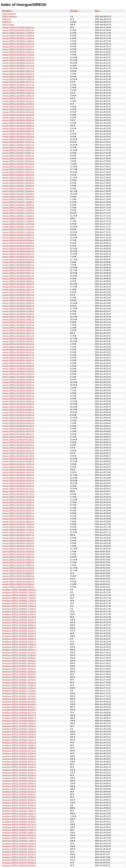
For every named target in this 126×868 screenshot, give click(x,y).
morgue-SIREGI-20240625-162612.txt (18, 30)
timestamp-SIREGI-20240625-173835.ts (19, 606)
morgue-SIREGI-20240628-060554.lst (18, 268)
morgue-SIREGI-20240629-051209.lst (18, 437)
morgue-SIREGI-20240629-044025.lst (18, 415)
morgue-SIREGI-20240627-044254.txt (18, 172)
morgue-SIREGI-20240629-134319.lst (18, 470)
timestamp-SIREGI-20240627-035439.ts (19, 663)
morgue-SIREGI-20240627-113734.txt (18, 227)
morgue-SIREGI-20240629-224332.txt (18, 549)
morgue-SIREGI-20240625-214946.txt (18, 41)
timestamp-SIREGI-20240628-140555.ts (19, 737)
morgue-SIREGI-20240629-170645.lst (18, 524)
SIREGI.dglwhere (10, 17)
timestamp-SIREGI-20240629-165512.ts (19, 835)
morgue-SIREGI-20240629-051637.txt (18, 451)
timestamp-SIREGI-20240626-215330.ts (19, 633)
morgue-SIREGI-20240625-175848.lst (18, 33)
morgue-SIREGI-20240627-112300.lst (18, 219)
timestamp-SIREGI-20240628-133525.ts (19, 729)
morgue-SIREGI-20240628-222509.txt (18, 380)
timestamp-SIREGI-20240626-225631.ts (19, 650)
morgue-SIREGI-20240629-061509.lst (18, 459)
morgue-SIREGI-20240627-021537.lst (18, 142)
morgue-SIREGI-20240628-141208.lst (18, 311)
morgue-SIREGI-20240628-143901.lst (18, 317)
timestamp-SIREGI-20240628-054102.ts (19, 715)
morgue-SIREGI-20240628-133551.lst (18, 295)
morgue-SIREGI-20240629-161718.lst (18, 491)
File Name (7, 11)
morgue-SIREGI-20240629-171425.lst (18, 530)
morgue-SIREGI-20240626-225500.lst (18, 120)
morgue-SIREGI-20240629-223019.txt (18, 543)
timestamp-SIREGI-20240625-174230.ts (19, 614)
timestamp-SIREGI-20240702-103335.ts (19, 854)
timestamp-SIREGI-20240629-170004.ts (19, 838)
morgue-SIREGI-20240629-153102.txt (18, 483)
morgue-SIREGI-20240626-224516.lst (18, 109)
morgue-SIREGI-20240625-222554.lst (18, 49)
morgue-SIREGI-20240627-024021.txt (18, 156)
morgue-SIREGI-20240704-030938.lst (18, 573)
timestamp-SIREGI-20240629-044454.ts (19, 794)
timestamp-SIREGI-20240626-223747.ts (19, 642)
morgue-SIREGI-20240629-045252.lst (18, 431)
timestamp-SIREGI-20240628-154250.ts (19, 753)
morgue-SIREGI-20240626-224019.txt (18, 90)
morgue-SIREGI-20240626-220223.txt (18, 74)
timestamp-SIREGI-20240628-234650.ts (19, 784)
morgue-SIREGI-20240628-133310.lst (18, 284)
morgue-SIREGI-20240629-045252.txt (18, 434)
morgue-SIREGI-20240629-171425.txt (18, 532)
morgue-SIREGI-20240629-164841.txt (18, 511)
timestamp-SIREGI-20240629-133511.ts (19, 811)
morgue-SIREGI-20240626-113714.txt (18, 68)
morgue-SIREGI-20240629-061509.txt (18, 461)
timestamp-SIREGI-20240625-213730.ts (19, 617)
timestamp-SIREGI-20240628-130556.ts (19, 723)
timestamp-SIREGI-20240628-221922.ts (19, 770)
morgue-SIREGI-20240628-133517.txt (18, 292)
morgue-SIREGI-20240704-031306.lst (18, 584)
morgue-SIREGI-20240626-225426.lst (18, 115)
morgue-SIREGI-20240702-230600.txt (18, 565)
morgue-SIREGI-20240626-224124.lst (18, 98)
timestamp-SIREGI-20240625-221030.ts (19, 622)
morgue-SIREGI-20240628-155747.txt (18, 358)
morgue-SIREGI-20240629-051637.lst (18, 448)
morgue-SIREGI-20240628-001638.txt (18, 243)
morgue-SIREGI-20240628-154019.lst (18, 339)
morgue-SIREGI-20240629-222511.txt (18, 538)
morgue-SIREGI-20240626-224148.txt (18, 107)
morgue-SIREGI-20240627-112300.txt (18, 221)
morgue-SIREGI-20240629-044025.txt (18, 418)
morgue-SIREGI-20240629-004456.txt (18, 412)
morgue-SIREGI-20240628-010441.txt (18, 254)
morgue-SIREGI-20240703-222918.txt (18, 571)
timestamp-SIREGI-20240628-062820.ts (19, 721)
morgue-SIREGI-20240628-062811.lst (18, 273)
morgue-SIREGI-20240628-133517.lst (18, 290)
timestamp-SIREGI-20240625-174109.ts (19, 612)
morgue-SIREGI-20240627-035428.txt (18, 161)
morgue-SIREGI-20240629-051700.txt (18, 456)
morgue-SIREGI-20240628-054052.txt (18, 265)
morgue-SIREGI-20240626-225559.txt (18, 128)
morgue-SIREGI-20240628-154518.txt (18, 347)
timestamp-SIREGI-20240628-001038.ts (19, 702)
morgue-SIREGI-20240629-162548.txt (18, 500)
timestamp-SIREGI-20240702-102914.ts (19, 852)
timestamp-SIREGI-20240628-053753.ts (19, 713)
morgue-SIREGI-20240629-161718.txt (18, 494)
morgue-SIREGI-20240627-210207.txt (18, 238)
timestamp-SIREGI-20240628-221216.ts (19, 764)
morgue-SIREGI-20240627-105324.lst (18, 197)
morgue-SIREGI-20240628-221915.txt (18, 374)
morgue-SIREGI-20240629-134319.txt (18, 472)
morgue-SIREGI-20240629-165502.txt (18, 516)
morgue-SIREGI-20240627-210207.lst (18, 235)
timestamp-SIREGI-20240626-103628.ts (19, 628)
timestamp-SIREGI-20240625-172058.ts (19, 601)
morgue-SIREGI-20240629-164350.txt (18, 505)
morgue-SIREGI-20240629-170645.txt (18, 527)
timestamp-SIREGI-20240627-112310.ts (19, 693)
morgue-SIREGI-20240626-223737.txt (18, 85)
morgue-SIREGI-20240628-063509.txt (18, 281)
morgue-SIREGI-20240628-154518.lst (18, 344)
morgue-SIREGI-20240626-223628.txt (18, 79)
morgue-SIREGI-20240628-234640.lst (18, 399)
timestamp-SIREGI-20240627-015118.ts (19, 653)
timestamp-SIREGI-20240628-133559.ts (19, 732)
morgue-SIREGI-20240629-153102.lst (18, 481)
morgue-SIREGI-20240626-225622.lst (18, 131)
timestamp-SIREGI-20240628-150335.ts (19, 745)
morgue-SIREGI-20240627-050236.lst (18, 180)
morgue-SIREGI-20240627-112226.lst (18, 213)
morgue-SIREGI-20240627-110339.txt (18, 210)
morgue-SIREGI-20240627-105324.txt (18, 199)
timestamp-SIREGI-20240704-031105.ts (19, 865)
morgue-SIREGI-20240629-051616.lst (18, 442)
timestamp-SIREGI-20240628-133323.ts (19, 726)
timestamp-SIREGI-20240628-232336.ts (19, 775)
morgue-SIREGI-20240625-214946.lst (18, 38)
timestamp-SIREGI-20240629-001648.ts (19, 786)
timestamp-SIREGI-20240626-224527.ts (19, 647)
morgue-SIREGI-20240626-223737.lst (18, 82)
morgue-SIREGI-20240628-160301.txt (18, 363)
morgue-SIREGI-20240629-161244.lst (18, 486)
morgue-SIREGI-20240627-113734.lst (18, 224)
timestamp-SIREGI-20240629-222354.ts (19, 844)
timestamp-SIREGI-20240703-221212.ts (19, 860)
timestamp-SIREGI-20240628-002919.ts (19, 707)
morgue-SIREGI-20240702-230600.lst (18, 562)
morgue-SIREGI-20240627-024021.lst (18, 153)
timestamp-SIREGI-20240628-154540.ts (19, 756)
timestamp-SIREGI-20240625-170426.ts (19, 592)
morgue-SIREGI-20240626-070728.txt (18, 58)
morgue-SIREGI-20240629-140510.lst (18, 475)
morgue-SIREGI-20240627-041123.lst (18, 164)
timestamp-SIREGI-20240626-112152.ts (19, 631)
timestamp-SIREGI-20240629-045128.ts (19, 797)
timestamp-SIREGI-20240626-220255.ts (19, 636)
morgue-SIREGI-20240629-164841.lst (18, 508)
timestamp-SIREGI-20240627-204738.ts (19, 699)
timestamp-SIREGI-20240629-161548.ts (19, 822)
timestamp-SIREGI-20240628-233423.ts (19, 781)
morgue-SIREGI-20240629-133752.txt (18, 467)
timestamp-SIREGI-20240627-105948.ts (19, 685)
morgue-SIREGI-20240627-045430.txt (18, 178)
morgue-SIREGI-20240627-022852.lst (18, 148)
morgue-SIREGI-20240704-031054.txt (18, 582)
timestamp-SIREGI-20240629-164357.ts (19, 830)
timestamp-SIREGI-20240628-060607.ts (19, 718)
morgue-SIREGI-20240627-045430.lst (18, 175)
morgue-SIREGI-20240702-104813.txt (18, 560)
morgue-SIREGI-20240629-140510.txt (18, 478)
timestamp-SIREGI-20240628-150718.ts (19, 751)
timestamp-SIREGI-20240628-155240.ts (19, 759)
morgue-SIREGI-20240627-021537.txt (18, 145)
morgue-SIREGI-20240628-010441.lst (18, 251)
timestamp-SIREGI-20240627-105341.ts (19, 683)
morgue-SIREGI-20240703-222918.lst (18, 568)
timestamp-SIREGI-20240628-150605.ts (19, 748)
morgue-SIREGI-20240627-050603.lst (18, 186)
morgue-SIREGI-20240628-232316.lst (18, 382)
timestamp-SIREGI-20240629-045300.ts (19, 800)
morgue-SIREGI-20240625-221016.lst (18, 44)
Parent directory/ (9, 14)
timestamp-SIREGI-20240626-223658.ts (19, 639)
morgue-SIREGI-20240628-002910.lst (18, 246)
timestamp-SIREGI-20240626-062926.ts (19, 625)
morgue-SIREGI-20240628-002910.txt (18, 249)
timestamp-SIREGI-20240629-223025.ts (19, 849)
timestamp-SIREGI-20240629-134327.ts (19, 814)
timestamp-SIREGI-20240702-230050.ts (19, 857)
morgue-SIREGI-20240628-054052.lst (18, 262)
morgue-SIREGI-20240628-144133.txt (18, 325)
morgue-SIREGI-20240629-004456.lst (18, 410)
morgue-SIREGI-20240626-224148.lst (18, 104)
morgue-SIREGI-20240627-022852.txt (18, 150)
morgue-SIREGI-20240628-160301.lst (18, 360)
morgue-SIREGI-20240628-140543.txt (18, 309)
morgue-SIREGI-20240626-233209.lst (18, 137)
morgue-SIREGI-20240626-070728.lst (18, 55)
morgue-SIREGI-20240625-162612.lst (18, 27)
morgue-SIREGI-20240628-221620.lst (18, 366)
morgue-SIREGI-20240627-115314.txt (18, 232)
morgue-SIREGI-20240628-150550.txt (18, 330)
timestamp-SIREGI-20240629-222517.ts (19, 846)
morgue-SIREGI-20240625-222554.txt (18, 52)
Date (97, 11)
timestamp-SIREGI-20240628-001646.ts (19, 704)
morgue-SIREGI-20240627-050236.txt (18, 183)
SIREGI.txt (7, 22)
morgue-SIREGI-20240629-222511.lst (18, 535)
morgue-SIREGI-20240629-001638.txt (18, 407)
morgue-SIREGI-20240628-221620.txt (18, 369)
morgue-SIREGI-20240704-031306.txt (18, 587)
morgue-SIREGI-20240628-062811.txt (18, 276)
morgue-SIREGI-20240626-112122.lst (18, 60)
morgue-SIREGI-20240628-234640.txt (18, 401)
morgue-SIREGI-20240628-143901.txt (18, 320)
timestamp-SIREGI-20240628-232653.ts (19, 778)
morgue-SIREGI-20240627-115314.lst (18, 229)
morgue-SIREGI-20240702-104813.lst (18, 557)
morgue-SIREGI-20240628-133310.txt (18, 287)
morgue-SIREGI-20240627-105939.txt (18, 205)
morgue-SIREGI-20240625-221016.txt (18, 47)
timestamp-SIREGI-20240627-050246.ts (19, 674)
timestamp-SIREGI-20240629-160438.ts (19, 819)
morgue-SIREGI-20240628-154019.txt (18, 341)
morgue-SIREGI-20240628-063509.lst (18, 279)
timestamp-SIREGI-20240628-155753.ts (19, 762)
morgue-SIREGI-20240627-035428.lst (18, 158)
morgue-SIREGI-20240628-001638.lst (18, 240)
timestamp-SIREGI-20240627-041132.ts (19, 666)
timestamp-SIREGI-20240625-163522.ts (19, 590)
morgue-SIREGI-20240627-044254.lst (18, 169)
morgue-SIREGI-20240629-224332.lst (18, 546)
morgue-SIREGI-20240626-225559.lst (18, 126)
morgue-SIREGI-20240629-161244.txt (18, 489)
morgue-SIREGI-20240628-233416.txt (18, 396)
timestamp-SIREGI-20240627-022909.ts (19, 658)
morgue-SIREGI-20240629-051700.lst (18, 453)
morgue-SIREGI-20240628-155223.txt (18, 352)
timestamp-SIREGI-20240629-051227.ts (19, 803)
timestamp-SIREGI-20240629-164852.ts (19, 833)
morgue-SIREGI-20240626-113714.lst (18, 66)
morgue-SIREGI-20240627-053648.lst (18, 191)
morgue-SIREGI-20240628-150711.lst (18, 333)
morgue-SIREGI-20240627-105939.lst (18, 202)
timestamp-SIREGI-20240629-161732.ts (19, 824)
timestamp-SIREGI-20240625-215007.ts (19, 620)
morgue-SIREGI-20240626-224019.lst (18, 88)
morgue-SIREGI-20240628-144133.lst (18, 322)
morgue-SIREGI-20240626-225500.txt (18, 123)
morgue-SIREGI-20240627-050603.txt (18, 189)
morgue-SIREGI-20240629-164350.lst (18, 502)
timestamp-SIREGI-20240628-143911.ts (19, 743)
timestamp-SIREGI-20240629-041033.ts (19, 789)
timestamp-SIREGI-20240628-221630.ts (19, 767)
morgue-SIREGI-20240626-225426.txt (18, 118)
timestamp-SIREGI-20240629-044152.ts (19, 792)
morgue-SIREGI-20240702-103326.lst (18, 552)
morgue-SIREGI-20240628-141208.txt (18, 314)
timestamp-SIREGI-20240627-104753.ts (19, 680)
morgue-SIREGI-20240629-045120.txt (18, 429)
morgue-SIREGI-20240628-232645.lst (18, 388)
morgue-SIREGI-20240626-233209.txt (18, 139)
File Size (74, 11)
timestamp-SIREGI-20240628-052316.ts (19, 710)
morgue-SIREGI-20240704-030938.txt (18, 576)
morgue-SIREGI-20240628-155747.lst (18, 355)
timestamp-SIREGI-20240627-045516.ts (19, 672)
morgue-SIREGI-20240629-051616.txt (18, 445)
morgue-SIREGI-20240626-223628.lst (18, 77)
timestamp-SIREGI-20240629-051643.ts (19, 805)
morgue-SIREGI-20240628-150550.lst (18, 328)
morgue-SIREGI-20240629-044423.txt (18, 423)
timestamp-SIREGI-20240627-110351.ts (19, 688)
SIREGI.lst (7, 19)
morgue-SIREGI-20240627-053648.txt (18, 194)
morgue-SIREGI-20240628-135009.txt (18, 303)
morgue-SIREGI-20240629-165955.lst (18, 519)
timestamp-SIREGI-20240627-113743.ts (19, 696)
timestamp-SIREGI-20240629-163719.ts (19, 827)
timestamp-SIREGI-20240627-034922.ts (19, 661)
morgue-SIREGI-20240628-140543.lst (18, 306)
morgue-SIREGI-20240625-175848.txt (18, 36)
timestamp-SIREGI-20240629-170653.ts (19, 841)
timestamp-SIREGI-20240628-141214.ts (19, 740)
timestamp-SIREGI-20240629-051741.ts (19, 808)
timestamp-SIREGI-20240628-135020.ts (19, 734)
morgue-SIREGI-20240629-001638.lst (18, 404)
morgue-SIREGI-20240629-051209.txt (18, 440)
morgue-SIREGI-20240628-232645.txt (18, 391)
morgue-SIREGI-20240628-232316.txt (18, 385)
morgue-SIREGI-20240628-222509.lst (18, 377)
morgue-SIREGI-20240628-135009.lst (18, 300)
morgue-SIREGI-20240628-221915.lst (18, 371)
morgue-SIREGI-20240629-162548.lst (18, 497)
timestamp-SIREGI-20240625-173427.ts (19, 603)
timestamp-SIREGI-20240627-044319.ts (19, 669)
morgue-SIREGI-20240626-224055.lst (18, 93)
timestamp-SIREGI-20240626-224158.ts (19, 644)
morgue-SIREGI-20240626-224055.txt (18, 96)
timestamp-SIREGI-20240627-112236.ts (19, 691)
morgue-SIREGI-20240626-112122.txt (18, 63)
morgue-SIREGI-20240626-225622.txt (18, 134)
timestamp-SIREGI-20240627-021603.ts (19, 655)
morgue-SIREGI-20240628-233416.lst (18, 393)
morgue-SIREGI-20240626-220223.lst (18, 71)
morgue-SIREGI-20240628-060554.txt (18, 270)
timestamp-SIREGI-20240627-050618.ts (19, 677)
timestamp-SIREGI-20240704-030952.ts (19, 863)
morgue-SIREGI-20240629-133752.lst (18, 464)
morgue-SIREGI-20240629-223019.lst (18, 541)
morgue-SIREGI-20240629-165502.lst (18, 513)
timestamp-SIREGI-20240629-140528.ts (19, 816)
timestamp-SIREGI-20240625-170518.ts (19, 595)
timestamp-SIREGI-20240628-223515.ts (19, 773)
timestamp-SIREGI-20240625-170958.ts (19, 598)
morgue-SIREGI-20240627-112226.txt (18, 216)
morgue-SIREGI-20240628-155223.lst (18, 350)
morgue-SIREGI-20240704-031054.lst (18, 579)
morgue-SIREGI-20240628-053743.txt (18, 259)
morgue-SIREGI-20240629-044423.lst (18, 421)
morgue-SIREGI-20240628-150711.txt (18, 336)
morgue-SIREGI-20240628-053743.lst (18, 257)
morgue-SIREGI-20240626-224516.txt (18, 112)
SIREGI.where (8, 25)
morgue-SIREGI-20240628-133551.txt (18, 298)
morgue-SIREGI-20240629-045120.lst (18, 426)
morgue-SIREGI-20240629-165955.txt (18, 522)
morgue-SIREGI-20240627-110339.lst (18, 208)
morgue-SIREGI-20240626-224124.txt (18, 101)
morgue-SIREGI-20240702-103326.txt (18, 554)
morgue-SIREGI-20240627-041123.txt (18, 167)
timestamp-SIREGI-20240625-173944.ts (19, 609)
